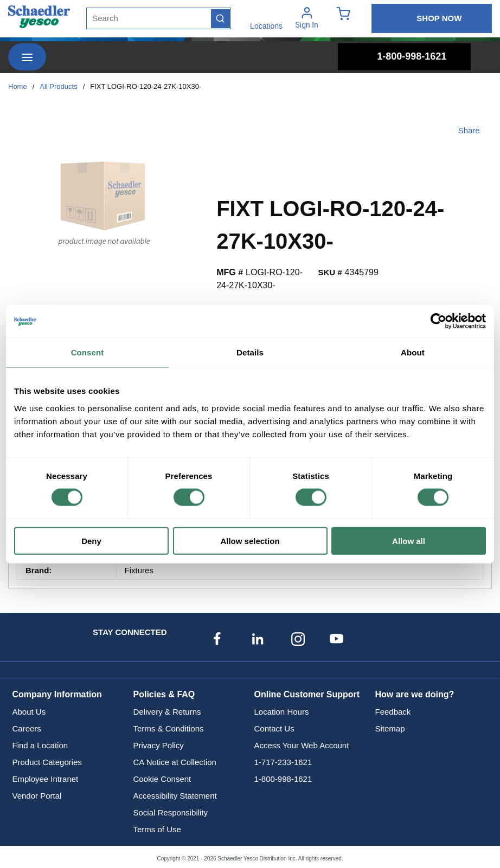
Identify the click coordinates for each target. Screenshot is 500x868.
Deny (91, 540)
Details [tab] (250, 352)
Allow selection (250, 540)
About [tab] (413, 352)
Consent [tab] (88, 352)
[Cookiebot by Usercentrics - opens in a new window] (438, 321)
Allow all (409, 540)
